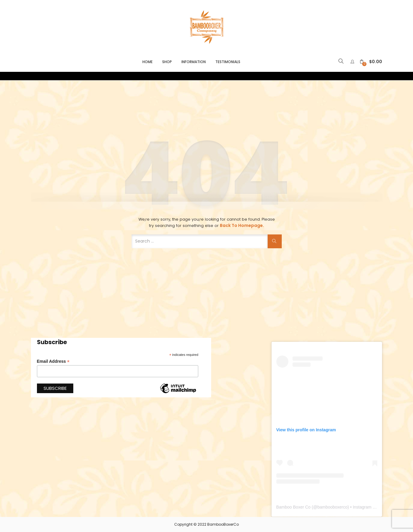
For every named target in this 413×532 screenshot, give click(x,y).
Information (194, 62)
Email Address (53, 361)
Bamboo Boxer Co (293, 507)
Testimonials (228, 62)
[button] (371, 62)
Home (147, 62)
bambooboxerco (333, 507)
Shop (167, 62)
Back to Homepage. (242, 225)
